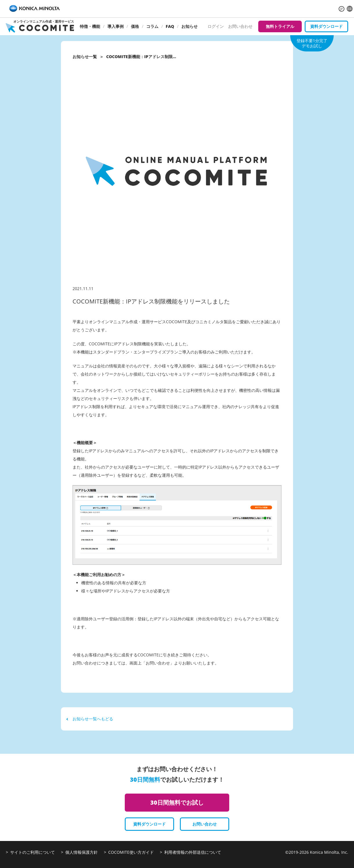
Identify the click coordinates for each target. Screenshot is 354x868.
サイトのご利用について (32, 852)
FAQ (170, 26)
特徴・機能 (90, 26)
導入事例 (115, 26)
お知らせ (189, 26)
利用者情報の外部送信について (193, 852)
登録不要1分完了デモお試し (312, 43)
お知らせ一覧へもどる (90, 719)
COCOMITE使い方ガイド (131, 852)
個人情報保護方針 (82, 852)
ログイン (216, 26)
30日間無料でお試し (177, 802)
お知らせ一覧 (85, 57)
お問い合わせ (240, 26)
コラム (152, 26)
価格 (135, 26)
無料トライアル (280, 26)
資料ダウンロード (326, 26)
